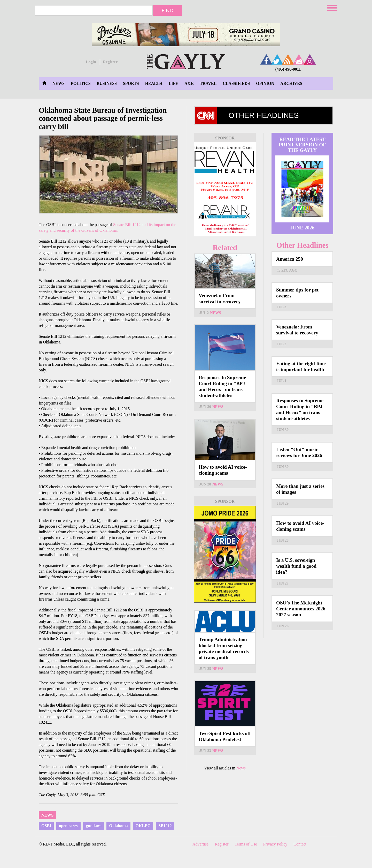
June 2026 (302, 228)
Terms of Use (246, 844)
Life (173, 83)
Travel (208, 83)
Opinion (265, 83)
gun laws (94, 826)
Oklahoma (118, 826)
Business (107, 83)
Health (154, 83)
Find (168, 10)
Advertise (200, 844)
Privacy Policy (275, 844)
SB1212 (165, 826)
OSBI (46, 826)
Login (91, 62)
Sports (131, 83)
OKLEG (143, 826)
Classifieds (236, 83)
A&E (189, 83)
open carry (68, 826)
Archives (291, 83)
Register (110, 62)
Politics (81, 83)
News (59, 83)
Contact (300, 844)
